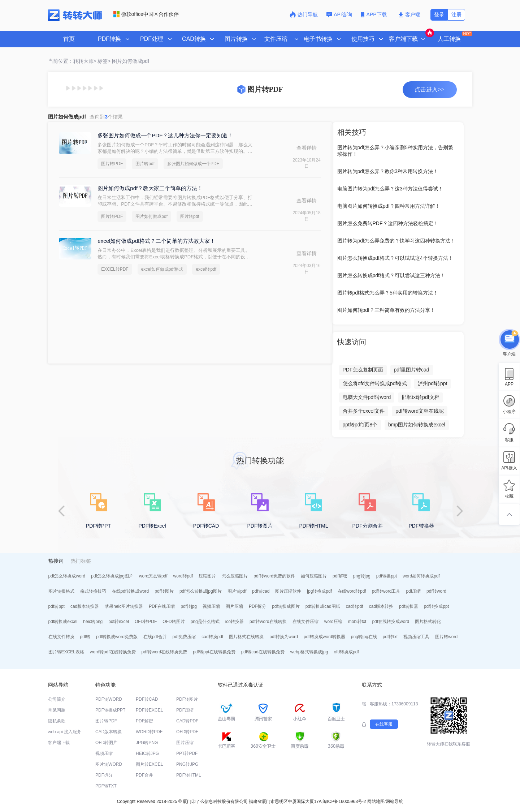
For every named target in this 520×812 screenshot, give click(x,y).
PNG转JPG (187, 764)
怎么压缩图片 (235, 576)
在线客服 (384, 724)
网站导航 (394, 802)
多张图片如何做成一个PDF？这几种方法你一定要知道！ (165, 135)
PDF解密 (144, 721)
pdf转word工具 (386, 591)
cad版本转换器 (85, 606)
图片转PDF (112, 164)
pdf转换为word (284, 637)
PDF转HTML (189, 775)
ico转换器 (235, 622)
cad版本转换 (381, 606)
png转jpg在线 (364, 637)
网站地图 (376, 802)
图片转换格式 (61, 591)
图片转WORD (109, 764)
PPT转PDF (187, 753)
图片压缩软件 (288, 591)
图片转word (446, 637)
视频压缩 (211, 606)
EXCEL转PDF (115, 269)
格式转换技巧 (93, 591)
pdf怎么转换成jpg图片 (112, 576)
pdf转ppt (57, 606)
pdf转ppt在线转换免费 (214, 652)
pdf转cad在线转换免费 (263, 652)
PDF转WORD (109, 699)
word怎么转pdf (153, 576)
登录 (439, 14)
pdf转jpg (189, 606)
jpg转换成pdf (319, 591)
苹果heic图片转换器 (124, 606)
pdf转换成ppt (436, 606)
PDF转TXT (106, 786)
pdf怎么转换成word (67, 576)
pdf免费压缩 (184, 637)
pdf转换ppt (387, 576)
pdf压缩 (413, 591)
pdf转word (436, 591)
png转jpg (362, 576)
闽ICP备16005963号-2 (344, 802)
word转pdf (183, 576)
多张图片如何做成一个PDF (193, 164)
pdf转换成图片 (286, 606)
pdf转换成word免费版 (117, 637)
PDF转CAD (147, 699)
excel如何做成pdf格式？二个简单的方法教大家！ (156, 241)
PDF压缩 (185, 710)
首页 (69, 39)
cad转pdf (355, 606)
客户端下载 (59, 743)
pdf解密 (340, 576)
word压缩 (333, 622)
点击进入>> (429, 89)
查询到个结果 (106, 117)
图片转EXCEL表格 (66, 652)
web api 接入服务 (65, 732)
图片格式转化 (428, 622)
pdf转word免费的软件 (274, 576)
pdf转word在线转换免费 (164, 652)
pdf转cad (261, 591)
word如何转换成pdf (421, 576)
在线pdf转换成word (131, 591)
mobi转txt (357, 622)
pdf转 (85, 637)
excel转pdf (206, 269)
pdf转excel (119, 622)
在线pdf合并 (155, 637)
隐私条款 (57, 721)
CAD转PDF (187, 721)
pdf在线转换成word (391, 622)
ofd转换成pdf (346, 652)
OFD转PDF (146, 622)
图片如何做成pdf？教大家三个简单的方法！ (150, 188)
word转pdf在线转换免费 (113, 652)
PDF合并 (144, 775)
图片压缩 (234, 606)
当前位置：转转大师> (72, 61)
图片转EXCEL (149, 764)
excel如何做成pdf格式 (162, 269)
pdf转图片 (164, 591)
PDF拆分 (257, 606)
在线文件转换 (61, 637)
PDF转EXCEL (149, 710)
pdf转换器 (409, 606)
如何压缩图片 (314, 576)
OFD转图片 (174, 622)
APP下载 (374, 14)
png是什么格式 (205, 622)
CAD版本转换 (109, 732)
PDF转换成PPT (110, 710)
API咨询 (339, 14)
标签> (104, 61)
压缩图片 (207, 576)
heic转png (93, 622)
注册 (456, 14)
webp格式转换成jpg (309, 652)
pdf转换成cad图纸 (323, 606)
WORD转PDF (149, 732)
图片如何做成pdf (131, 61)
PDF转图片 (187, 699)
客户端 (409, 14)
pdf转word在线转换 (268, 622)
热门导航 (304, 14)
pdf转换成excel (63, 622)
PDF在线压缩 (162, 606)
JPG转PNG (147, 743)
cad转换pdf (212, 637)
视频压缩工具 (416, 637)
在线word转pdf (352, 591)
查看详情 (307, 148)
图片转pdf (145, 164)
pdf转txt (390, 637)
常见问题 (57, 710)
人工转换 (454, 36)
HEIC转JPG (147, 753)
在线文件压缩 (305, 622)
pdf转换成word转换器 (324, 637)
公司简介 (57, 699)
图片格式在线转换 (246, 637)
